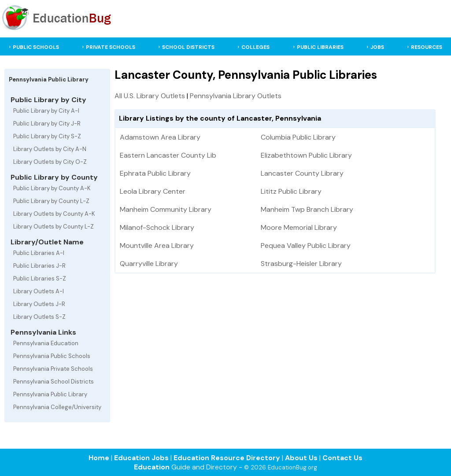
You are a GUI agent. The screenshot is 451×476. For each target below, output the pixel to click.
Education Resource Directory (227, 458)
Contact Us (342, 458)
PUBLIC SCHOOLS (36, 47)
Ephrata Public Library (155, 173)
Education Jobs (141, 458)
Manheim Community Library (166, 209)
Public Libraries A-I (39, 253)
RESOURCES (427, 47)
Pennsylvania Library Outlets (236, 96)
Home (99, 458)
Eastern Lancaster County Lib (168, 155)
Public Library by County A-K (52, 188)
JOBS (377, 47)
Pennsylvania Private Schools (53, 369)
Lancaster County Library (302, 173)
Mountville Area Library (157, 245)
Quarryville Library (149, 264)
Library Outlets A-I (39, 291)
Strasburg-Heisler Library (301, 264)
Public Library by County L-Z (51, 201)
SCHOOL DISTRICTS (188, 47)
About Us (301, 458)
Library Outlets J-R (39, 304)
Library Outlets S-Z (39, 317)
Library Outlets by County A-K (54, 214)
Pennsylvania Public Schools (52, 356)
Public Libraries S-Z (40, 279)
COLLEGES (255, 47)
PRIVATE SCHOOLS (111, 47)
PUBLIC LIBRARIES (320, 47)
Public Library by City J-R (47, 124)
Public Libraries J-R (39, 266)
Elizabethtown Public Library (306, 155)
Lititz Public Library (291, 191)
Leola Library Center (153, 191)
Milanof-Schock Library (157, 227)
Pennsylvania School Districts (54, 382)
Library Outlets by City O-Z (50, 162)
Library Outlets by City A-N (50, 149)
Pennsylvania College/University (57, 407)
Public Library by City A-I (46, 111)
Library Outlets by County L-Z (54, 227)
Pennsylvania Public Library (50, 394)
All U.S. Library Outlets (150, 96)
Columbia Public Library (298, 137)
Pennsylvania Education (46, 343)
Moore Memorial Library (299, 227)
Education (152, 467)
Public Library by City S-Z (47, 136)
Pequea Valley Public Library (306, 245)
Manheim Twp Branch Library (307, 209)
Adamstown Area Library (160, 137)
